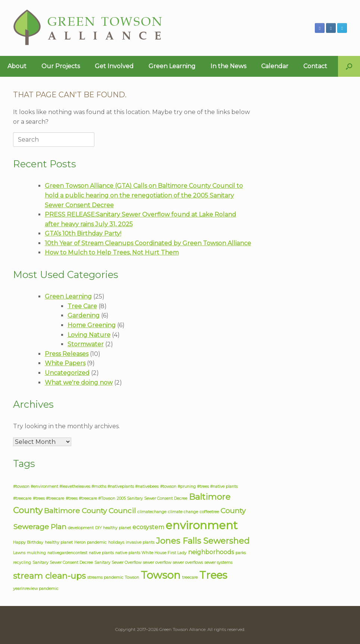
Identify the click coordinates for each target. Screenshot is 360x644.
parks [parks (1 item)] (241, 553)
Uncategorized (67, 373)
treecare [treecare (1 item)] (190, 577)
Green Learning (172, 66)
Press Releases (67, 354)
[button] (349, 66)
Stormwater (86, 344)
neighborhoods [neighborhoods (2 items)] (211, 552)
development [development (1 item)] (81, 528)
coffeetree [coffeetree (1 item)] (209, 512)
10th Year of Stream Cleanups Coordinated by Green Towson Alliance (148, 243)
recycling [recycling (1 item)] (22, 563)
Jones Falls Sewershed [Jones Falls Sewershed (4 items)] (203, 541)
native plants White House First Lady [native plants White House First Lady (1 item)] (151, 553)
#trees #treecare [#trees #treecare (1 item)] (48, 498)
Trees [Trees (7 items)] (213, 575)
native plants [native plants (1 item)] (101, 553)
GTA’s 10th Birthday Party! (83, 233)
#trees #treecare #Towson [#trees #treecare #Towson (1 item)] (90, 498)
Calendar (275, 66)
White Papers (65, 363)
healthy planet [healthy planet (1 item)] (59, 542)
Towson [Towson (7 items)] (161, 575)
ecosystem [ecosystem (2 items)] (148, 527)
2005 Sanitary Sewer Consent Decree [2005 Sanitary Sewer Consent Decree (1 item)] (152, 498)
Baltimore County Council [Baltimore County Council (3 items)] (90, 511)
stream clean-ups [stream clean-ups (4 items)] (49, 576)
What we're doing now (79, 383)
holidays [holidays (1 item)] (116, 542)
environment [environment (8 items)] (202, 525)
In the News (228, 66)
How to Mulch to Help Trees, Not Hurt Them (112, 252)
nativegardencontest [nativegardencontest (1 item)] (67, 553)
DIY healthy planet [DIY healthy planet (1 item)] (113, 528)
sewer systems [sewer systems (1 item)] (218, 563)
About (17, 66)
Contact (315, 66)
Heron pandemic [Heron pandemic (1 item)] (90, 542)
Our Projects (61, 66)
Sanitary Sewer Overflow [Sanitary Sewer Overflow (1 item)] (118, 563)
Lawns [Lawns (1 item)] (19, 553)
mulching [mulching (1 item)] (36, 553)
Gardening (84, 315)
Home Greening (92, 325)
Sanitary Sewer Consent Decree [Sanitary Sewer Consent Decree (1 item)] (63, 563)
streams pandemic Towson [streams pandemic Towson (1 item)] (113, 577)
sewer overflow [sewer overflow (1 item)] (157, 563)
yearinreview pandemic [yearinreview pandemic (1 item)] (36, 589)
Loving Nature (89, 335)
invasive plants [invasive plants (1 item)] (140, 542)
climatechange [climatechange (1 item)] (152, 512)
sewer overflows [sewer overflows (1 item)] (188, 563)
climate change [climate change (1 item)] (183, 512)
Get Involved (114, 66)
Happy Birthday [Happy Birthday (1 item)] (28, 542)
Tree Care (82, 306)
